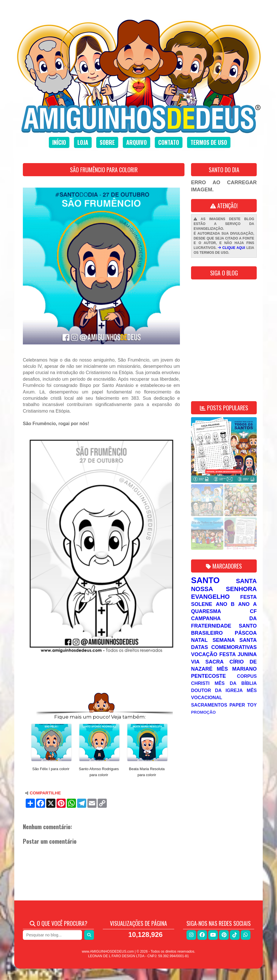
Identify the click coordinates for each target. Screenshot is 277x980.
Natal (199, 640)
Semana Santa (235, 640)
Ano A (247, 604)
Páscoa (246, 633)
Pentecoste (208, 676)
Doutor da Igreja (217, 690)
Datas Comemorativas (224, 647)
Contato (169, 142)
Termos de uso (209, 142)
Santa (246, 581)
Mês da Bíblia (236, 683)
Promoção (203, 712)
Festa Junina (238, 654)
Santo (205, 580)
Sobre (107, 142)
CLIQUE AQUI (231, 248)
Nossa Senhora (224, 589)
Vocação (204, 654)
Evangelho (210, 597)
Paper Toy (243, 705)
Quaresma (206, 611)
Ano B (225, 604)
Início (59, 142)
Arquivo (137, 142)
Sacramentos (209, 705)
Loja (83, 142)
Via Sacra (207, 662)
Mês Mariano (237, 669)
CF (253, 611)
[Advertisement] (101, 675)
